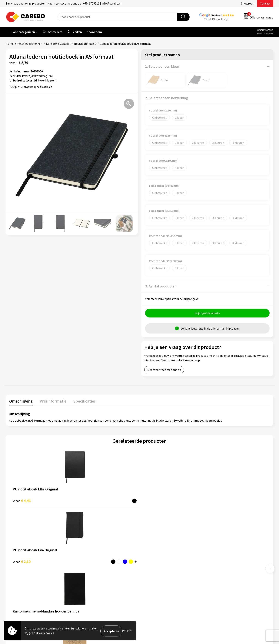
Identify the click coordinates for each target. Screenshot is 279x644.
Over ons (150, 544)
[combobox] (118, 17)
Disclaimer (85, 584)
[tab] (20, 402)
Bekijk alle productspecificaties (31, 87)
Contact (265, 3)
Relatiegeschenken (30, 44)
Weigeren (128, 631)
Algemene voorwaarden (93, 556)
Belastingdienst (88, 538)
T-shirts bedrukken (156, 556)
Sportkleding (219, 556)
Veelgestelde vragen (91, 561)
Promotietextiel (221, 538)
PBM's (215, 550)
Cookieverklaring (89, 567)
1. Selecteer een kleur (162, 66)
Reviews (216, 15)
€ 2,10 (87, 501)
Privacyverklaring (89, 573)
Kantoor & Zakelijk (58, 44)
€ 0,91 (153, 501)
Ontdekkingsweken (157, 538)
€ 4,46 (22, 501)
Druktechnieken (88, 579)
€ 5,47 (218, 501)
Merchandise (152, 561)
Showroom (248, 3)
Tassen (215, 567)
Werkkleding (219, 544)
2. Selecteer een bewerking (167, 98)
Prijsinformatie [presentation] (51, 401)
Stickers (216, 573)
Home (10, 44)
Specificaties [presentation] (81, 401)
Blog (147, 550)
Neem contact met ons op (164, 370)
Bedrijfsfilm (152, 567)
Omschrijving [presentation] (20, 401)
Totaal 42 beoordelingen (217, 19)
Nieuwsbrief (152, 573)
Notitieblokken (84, 44)
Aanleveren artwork (90, 544)
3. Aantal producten (161, 286)
